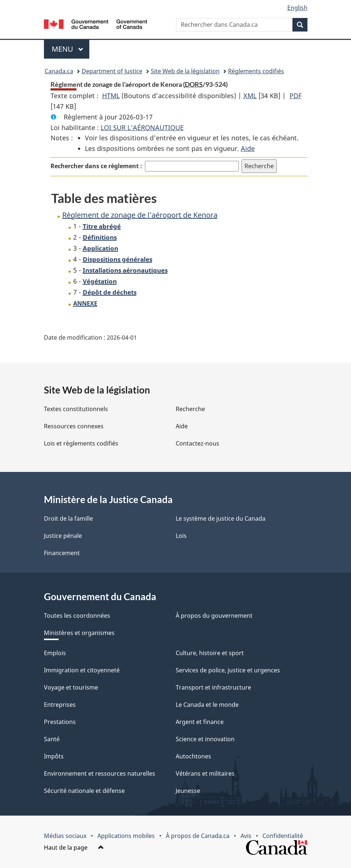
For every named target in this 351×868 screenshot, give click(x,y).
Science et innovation (205, 739)
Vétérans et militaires (205, 773)
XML (250, 96)
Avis (246, 836)
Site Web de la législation (185, 71)
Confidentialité (283, 836)
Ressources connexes (74, 426)
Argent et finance (200, 722)
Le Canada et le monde (207, 705)
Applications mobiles (126, 836)
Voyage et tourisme (71, 687)
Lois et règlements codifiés (81, 443)
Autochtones (193, 756)
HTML (111, 96)
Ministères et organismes (79, 633)
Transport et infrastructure (213, 687)
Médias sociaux (65, 836)
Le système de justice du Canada (221, 518)
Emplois (55, 653)
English (297, 8)
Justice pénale (63, 536)
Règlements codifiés (256, 71)
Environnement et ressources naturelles (100, 773)
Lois (181, 536)
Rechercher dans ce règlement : (96, 166)
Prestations (60, 722)
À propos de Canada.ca (198, 836)
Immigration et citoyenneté (82, 670)
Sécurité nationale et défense (84, 791)
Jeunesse (188, 791)
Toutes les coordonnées (77, 616)
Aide (248, 148)
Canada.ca (59, 71)
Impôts (54, 756)
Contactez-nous (197, 443)
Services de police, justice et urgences (228, 670)
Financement (62, 553)
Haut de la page (74, 847)
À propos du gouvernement (214, 616)
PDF (296, 96)
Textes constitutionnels (76, 409)
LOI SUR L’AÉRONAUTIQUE (142, 128)
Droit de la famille (68, 518)
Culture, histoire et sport (210, 653)
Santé (52, 739)
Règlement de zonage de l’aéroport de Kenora (140, 215)
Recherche (190, 409)
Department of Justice (112, 71)
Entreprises (60, 705)
